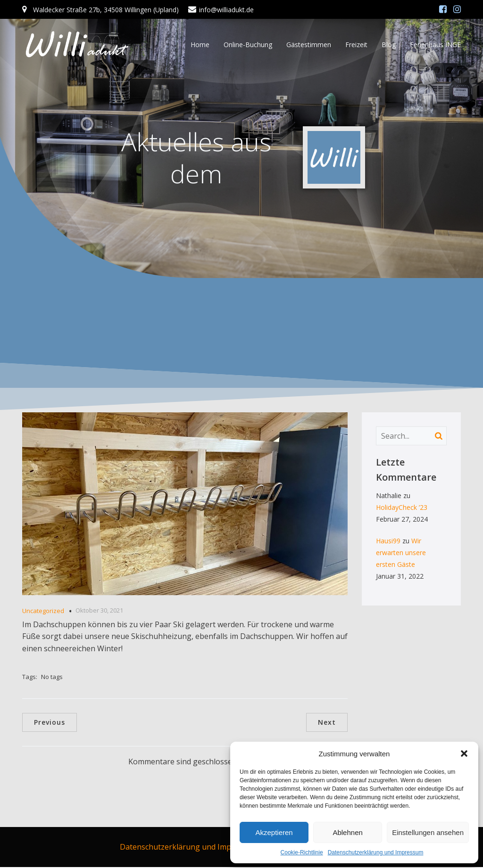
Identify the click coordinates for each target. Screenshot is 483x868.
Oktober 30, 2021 (99, 611)
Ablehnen (347, 832)
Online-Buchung (248, 45)
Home (200, 45)
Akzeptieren (274, 832)
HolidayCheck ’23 (402, 508)
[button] (464, 753)
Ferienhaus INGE (435, 45)
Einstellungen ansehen (428, 832)
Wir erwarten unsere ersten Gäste (401, 553)
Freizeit (356, 45)
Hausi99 (388, 542)
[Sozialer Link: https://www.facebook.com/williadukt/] (443, 9)
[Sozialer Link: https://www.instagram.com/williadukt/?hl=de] (457, 9)
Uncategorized (43, 612)
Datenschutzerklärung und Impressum (376, 852)
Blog (389, 45)
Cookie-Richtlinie (302, 852)
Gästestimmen (309, 45)
